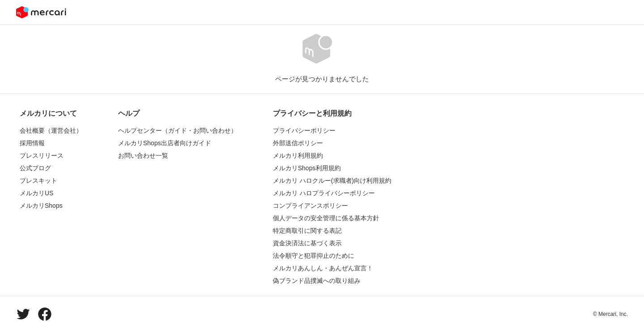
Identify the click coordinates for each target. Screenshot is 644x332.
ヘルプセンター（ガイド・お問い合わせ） (178, 130)
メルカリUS (36, 193)
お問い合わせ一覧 (143, 155)
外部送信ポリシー (298, 143)
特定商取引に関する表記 (307, 231)
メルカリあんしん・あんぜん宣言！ (323, 268)
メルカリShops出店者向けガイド (165, 143)
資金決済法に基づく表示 (307, 243)
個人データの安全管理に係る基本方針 (326, 218)
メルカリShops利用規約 (307, 168)
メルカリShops (41, 206)
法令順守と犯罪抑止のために (314, 256)
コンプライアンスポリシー (310, 206)
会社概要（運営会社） (51, 130)
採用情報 (32, 143)
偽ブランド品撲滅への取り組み (317, 281)
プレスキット (38, 181)
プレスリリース (42, 155)
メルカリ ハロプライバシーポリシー (324, 193)
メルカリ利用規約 (298, 155)
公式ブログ (35, 168)
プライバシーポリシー (304, 130)
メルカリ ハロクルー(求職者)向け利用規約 (332, 181)
